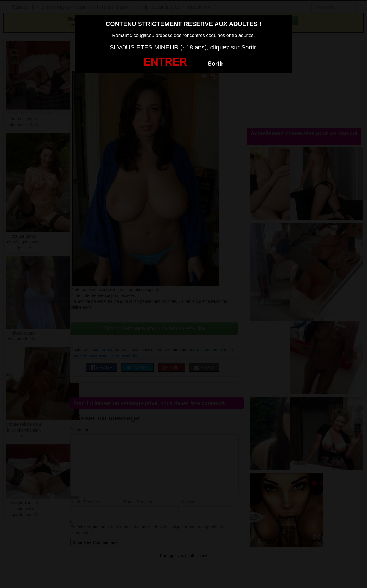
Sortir (215, 64)
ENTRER (165, 62)
